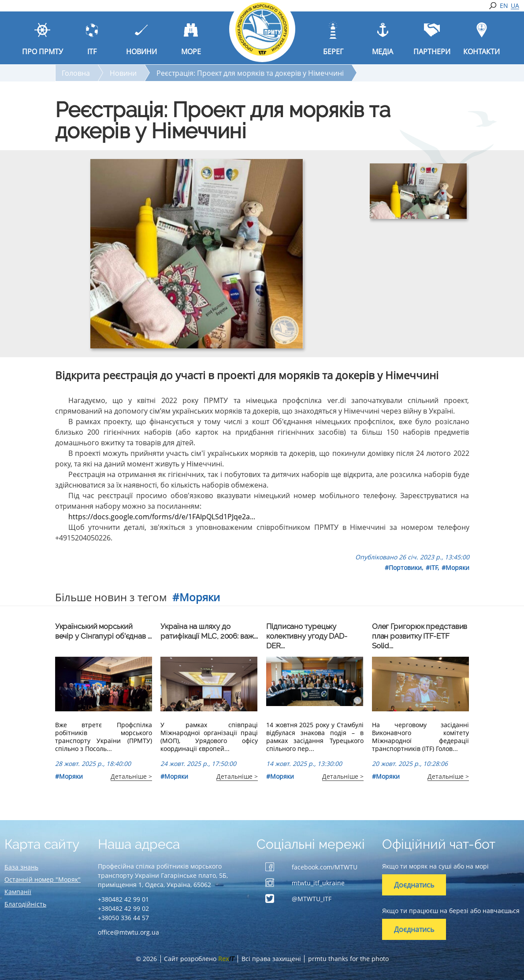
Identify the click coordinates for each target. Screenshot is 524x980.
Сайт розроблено (199, 959)
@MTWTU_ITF (312, 899)
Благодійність (25, 904)
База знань (21, 867)
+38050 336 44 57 (123, 918)
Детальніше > (131, 777)
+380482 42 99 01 (123, 899)
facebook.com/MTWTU (325, 867)
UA (515, 6)
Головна (76, 73)
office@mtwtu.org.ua (128, 932)
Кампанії (18, 892)
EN (504, 6)
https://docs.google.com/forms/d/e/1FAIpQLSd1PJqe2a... (162, 517)
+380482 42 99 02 (123, 908)
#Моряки (455, 568)
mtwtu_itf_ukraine (318, 883)
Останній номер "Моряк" (43, 879)
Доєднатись (414, 885)
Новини (123, 73)
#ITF (432, 568)
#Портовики (403, 568)
